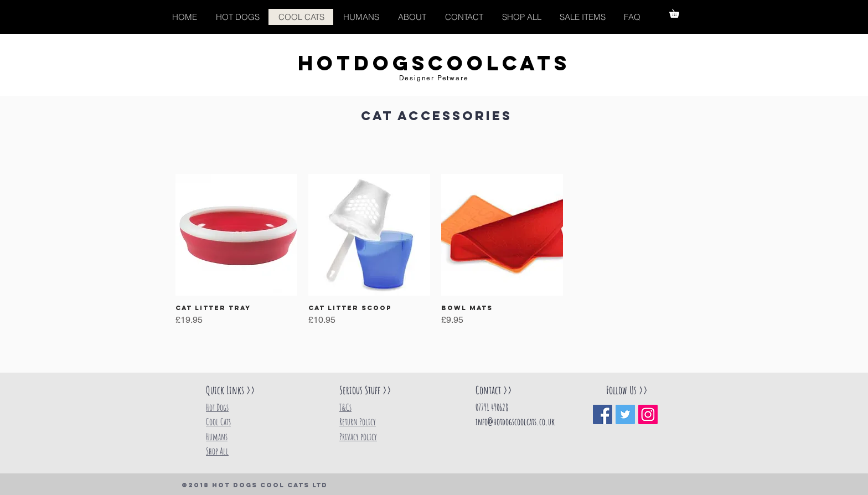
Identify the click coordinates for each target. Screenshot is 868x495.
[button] (678, 12)
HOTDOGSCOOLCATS (434, 63)
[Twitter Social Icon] (625, 414)
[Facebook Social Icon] (603, 414)
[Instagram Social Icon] (648, 414)
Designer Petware (434, 78)
